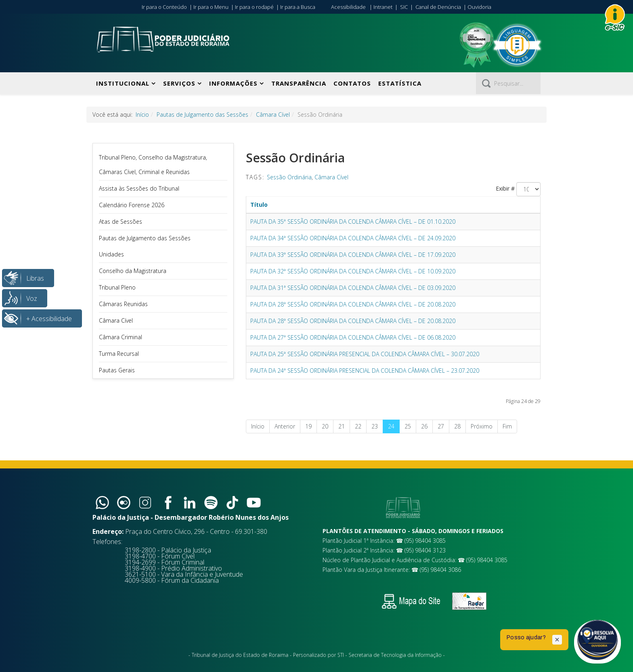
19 (308, 426)
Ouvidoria (479, 7)
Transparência (299, 83)
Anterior (285, 426)
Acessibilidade (348, 7)
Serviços (179, 83)
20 (325, 426)
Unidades (111, 254)
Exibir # (505, 188)
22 (358, 426)
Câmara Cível (273, 114)
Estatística (400, 83)
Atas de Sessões (121, 222)
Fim (507, 426)
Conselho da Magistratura (133, 271)
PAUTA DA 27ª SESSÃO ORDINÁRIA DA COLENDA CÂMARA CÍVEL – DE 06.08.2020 (353, 337)
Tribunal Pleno (117, 287)
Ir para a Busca (298, 7)
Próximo (482, 426)
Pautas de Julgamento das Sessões (202, 114)
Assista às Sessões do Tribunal (139, 188)
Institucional (123, 83)
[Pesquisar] (508, 83)
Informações (233, 83)
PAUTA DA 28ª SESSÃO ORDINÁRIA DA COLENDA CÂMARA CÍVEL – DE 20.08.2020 (353, 304)
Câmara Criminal (121, 337)
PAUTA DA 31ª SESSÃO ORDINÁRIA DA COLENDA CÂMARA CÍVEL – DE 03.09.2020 (353, 288)
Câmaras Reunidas (123, 304)
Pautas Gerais (117, 370)
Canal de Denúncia (438, 7)
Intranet (383, 7)
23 (375, 426)
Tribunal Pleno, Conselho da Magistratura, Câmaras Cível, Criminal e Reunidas (153, 165)
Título (259, 205)
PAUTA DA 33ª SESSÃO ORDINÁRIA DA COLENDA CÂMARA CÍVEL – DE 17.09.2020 (353, 255)
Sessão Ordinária (289, 177)
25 (408, 426)
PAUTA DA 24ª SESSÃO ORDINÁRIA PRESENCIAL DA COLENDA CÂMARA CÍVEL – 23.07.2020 (365, 371)
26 (424, 426)
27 (441, 426)
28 (457, 426)
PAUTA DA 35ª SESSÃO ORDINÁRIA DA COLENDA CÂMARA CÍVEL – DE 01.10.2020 (353, 222)
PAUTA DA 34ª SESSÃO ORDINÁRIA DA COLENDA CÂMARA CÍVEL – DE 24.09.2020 (353, 238)
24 (391, 426)
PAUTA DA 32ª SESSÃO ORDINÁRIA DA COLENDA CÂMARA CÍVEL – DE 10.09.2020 (353, 271)
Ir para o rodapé (254, 7)
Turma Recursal (119, 354)
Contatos (352, 83)
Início (142, 114)
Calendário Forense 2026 (132, 205)
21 (342, 426)
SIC (404, 7)
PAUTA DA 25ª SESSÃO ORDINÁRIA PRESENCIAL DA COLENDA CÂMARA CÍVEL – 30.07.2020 (365, 354)
